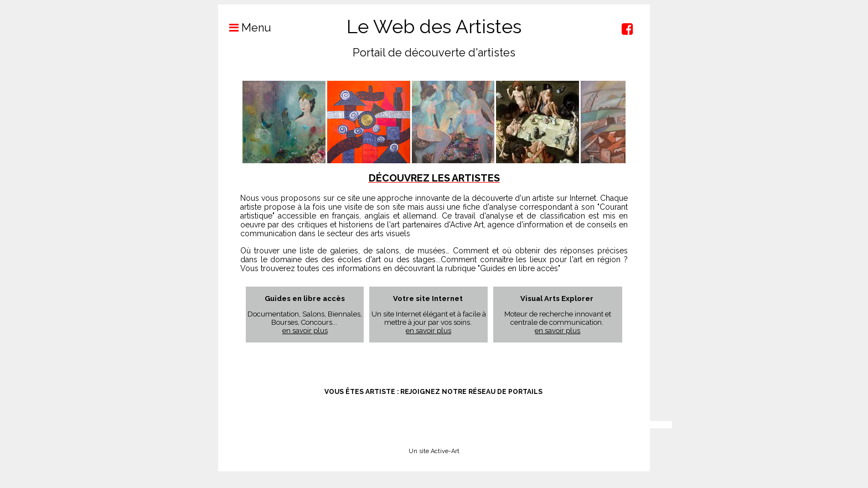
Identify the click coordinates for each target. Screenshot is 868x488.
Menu (245, 28)
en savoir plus (305, 331)
